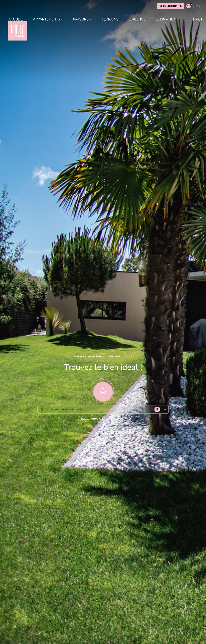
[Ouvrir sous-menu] (62, 20)
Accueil (16, 19)
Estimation (166, 19)
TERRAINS (110, 19)
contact (195, 19)
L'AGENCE (137, 19)
